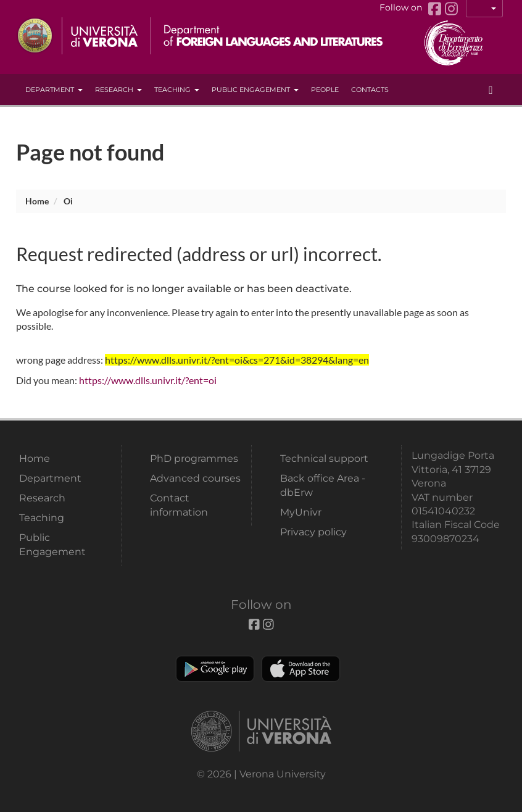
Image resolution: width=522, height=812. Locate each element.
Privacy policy (313, 532)
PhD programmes (194, 458)
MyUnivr (301, 512)
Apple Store (301, 669)
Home (37, 201)
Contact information (179, 505)
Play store (215, 669)
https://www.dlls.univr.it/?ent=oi (148, 380)
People (325, 90)
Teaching (177, 90)
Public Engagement (255, 90)
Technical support (324, 458)
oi (68, 201)
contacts (370, 90)
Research (118, 90)
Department (54, 90)
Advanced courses (195, 478)
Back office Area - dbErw (323, 485)
